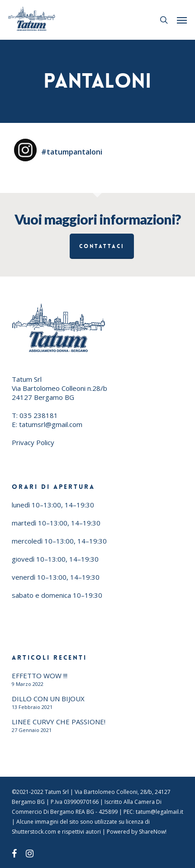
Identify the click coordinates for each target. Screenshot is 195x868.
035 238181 (39, 415)
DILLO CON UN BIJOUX (48, 699)
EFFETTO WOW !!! (40, 676)
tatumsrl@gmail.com (51, 424)
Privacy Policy (33, 442)
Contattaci (102, 246)
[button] (182, 20)
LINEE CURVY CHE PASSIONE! (59, 722)
